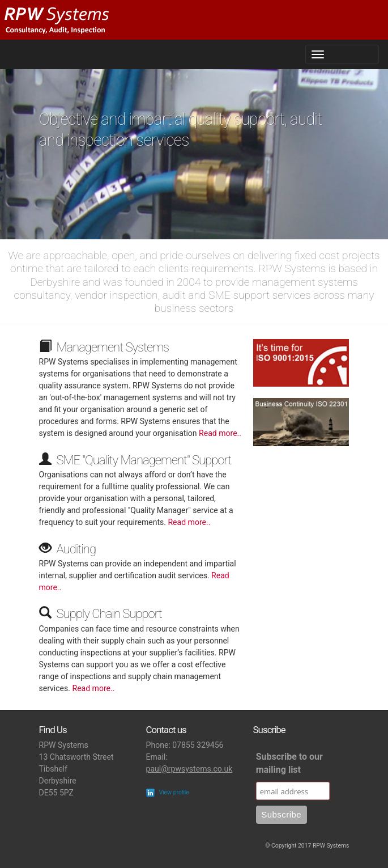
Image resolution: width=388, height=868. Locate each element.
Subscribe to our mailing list (289, 763)
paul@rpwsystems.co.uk (189, 769)
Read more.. (220, 433)
